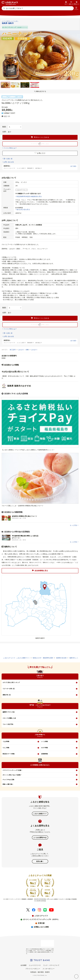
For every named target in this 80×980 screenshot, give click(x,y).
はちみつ (34, 350)
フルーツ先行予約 (8, 724)
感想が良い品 (7, 695)
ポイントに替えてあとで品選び (12, 775)
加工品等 (13, 350)
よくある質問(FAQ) (40, 838)
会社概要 (24, 965)
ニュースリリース (35, 965)
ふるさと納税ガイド (40, 814)
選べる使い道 (8, 159)
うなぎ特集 (6, 741)
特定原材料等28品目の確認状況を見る (29, 196)
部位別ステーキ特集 (9, 754)
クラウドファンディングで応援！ (13, 770)
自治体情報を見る (40, 571)
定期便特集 (44, 754)
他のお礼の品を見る (23, 209)
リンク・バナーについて (51, 965)
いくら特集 (44, 741)
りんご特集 (6, 748)
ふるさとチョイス (41, 916)
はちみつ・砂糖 (24, 350)
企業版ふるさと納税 (41, 927)
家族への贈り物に (8, 784)
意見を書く (40, 861)
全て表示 (73, 166)
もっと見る (74, 525)
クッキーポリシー (49, 969)
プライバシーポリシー (33, 969)
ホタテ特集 (44, 748)
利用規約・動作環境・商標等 (40, 972)
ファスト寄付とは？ (10, 148)
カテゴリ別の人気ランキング (11, 682)
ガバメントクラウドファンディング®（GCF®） (41, 919)
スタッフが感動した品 (9, 718)
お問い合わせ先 (9, 162)
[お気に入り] (76, 976)
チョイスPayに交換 (8, 780)
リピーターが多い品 (9, 689)
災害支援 (41, 923)
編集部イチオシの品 (9, 712)
